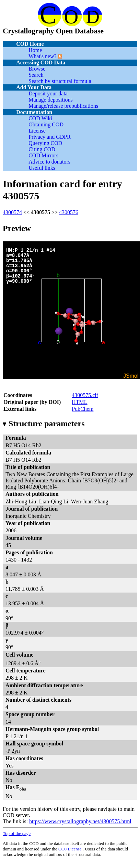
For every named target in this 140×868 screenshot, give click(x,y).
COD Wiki (40, 118)
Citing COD (42, 149)
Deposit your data (48, 93)
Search (36, 75)
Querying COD (45, 143)
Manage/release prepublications (63, 106)
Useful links (42, 168)
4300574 (12, 212)
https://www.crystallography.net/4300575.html (80, 821)
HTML (79, 402)
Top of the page (17, 833)
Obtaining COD (46, 124)
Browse (37, 69)
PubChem (83, 409)
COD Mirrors (43, 155)
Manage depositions (50, 100)
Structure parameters (44, 423)
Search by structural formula (60, 81)
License (37, 131)
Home (35, 50)
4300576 (69, 212)
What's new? (43, 56)
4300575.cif (85, 395)
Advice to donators (49, 162)
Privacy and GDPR (50, 137)
